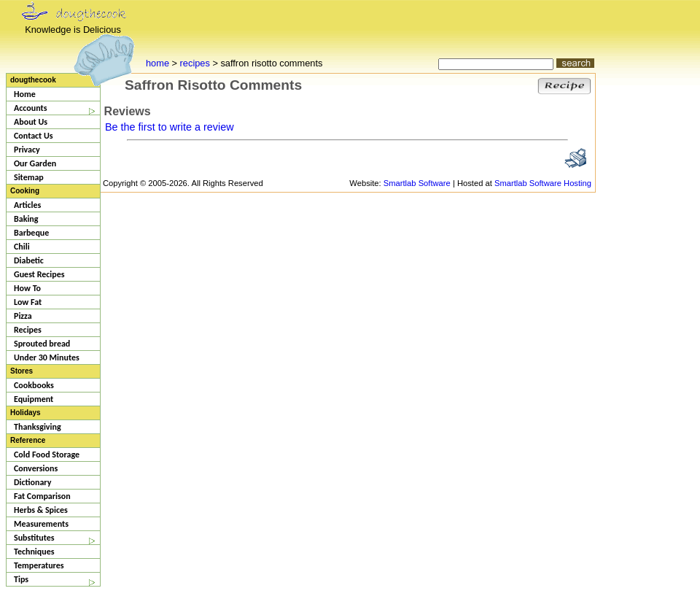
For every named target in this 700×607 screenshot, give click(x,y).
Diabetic (29, 260)
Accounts (30, 108)
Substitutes (34, 538)
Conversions (36, 468)
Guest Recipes (39, 274)
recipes (195, 63)
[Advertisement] (639, 292)
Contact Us (34, 136)
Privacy (27, 150)
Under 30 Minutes (47, 357)
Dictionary (32, 482)
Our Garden (35, 163)
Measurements (41, 524)
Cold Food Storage (47, 455)
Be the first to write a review (170, 127)
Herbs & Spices (41, 510)
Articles (27, 205)
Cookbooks (34, 385)
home (157, 63)
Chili (22, 247)
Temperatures (39, 565)
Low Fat (28, 302)
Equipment (34, 399)
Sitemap (29, 177)
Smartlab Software (417, 183)
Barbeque (31, 233)
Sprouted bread (42, 344)
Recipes (28, 330)
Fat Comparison (42, 496)
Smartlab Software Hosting (543, 183)
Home (25, 94)
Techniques (34, 552)
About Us (31, 122)
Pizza (23, 316)
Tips (21, 579)
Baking (26, 219)
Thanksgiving (38, 427)
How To (27, 288)
